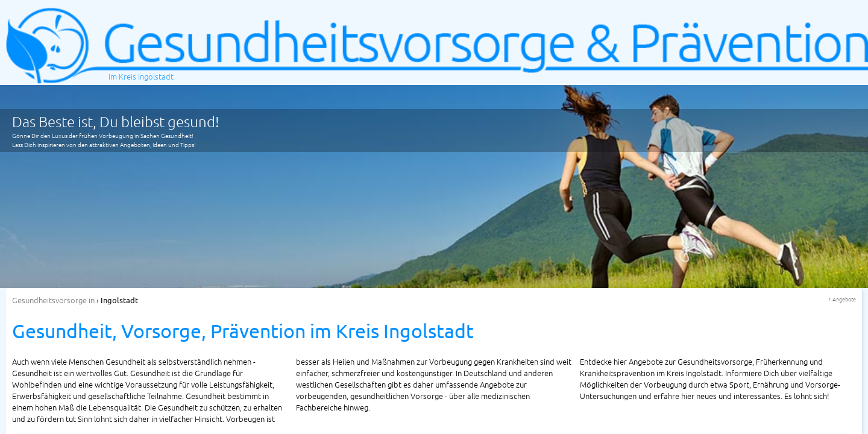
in (53, 300)
